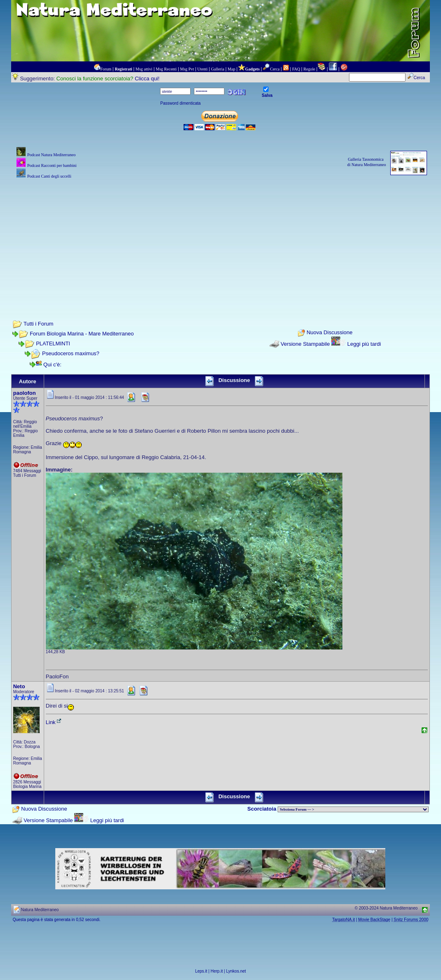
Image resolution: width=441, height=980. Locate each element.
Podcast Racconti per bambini (52, 165)
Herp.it (217, 971)
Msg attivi (144, 69)
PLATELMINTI (53, 343)
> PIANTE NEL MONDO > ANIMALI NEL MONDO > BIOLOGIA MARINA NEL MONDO (353, 809)
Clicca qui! (147, 79)
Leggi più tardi (364, 344)
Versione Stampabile (305, 344)
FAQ (296, 69)
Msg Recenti (166, 69)
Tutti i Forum (38, 324)
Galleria (217, 69)
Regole (309, 69)
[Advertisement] (221, 238)
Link (54, 722)
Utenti (202, 69)
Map (231, 69)
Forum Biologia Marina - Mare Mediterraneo (82, 334)
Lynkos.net (236, 971)
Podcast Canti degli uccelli (49, 176)
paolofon (25, 393)
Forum (106, 69)
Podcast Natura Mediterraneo (51, 155)
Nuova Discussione (329, 332)
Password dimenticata (180, 103)
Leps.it (201, 971)
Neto (19, 686)
